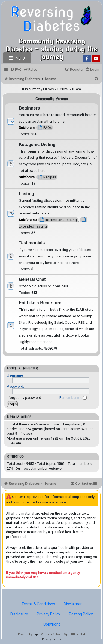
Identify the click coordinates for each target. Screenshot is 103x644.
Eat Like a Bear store (40, 303)
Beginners (29, 108)
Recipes (47, 177)
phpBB (37, 634)
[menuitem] (16, 69)
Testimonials (32, 243)
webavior (55, 469)
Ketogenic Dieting (37, 144)
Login (11, 368)
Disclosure (19, 614)
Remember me (73, 398)
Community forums (51, 99)
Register (31, 368)
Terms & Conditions (38, 604)
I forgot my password (24, 398)
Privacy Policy (49, 614)
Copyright (52, 624)
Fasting (26, 194)
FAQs (45, 127)
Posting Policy (81, 614)
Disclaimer (73, 604)
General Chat (32, 279)
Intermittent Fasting (58, 220)
